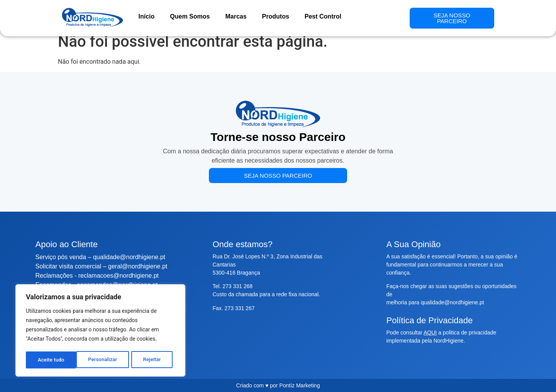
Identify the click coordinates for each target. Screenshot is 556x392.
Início (147, 16)
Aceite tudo (150, 360)
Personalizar (52, 360)
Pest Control (323, 16)
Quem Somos (190, 16)
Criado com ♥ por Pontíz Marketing (278, 385)
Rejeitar (102, 360)
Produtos (276, 16)
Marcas (236, 16)
